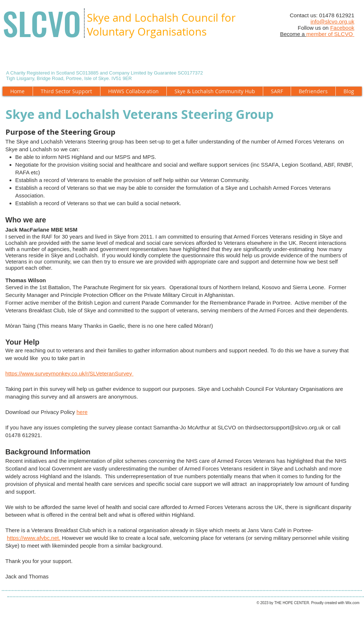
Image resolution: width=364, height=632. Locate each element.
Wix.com (352, 603)
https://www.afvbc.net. (34, 538)
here (82, 412)
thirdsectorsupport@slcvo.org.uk (285, 427)
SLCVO (42, 23)
